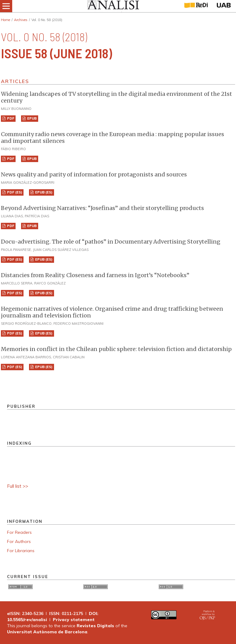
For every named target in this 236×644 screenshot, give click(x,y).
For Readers (19, 532)
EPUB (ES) (43, 192)
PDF (10, 118)
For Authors (19, 541)
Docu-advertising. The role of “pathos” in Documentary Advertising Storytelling (111, 242)
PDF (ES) (14, 192)
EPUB (31, 118)
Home (5, 20)
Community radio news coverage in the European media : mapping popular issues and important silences (113, 137)
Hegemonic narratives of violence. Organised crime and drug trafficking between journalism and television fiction (112, 312)
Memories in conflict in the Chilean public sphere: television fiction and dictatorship (116, 349)
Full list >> (18, 486)
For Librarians (21, 551)
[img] (113, 6)
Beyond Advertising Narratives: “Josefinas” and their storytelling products (102, 208)
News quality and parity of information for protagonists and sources (94, 174)
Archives (21, 20)
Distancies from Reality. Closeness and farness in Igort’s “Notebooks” (95, 275)
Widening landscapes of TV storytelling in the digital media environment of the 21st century (116, 97)
